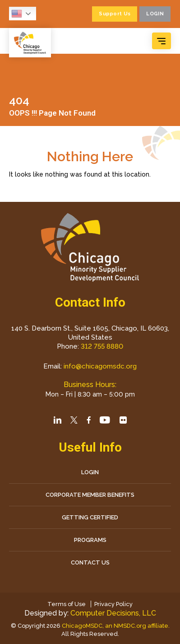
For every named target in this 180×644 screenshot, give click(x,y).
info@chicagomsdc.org (100, 366)
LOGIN (90, 472)
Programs (90, 540)
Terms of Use (67, 604)
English (17, 14)
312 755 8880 (102, 346)
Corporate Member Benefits (90, 495)
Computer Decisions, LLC (113, 613)
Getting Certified (90, 517)
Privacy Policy (113, 604)
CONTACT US (90, 562)
